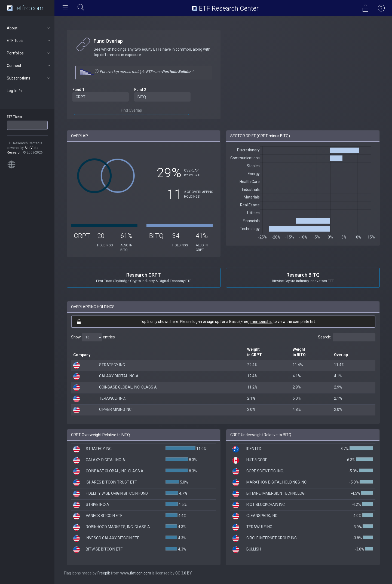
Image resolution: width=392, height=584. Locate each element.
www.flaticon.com (136, 573)
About (29, 28)
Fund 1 (78, 90)
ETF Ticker (15, 117)
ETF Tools (29, 41)
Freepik (104, 573)
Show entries (93, 337)
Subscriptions (29, 78)
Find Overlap (131, 110)
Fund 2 (140, 90)
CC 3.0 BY (184, 573)
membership (261, 322)
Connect (29, 66)
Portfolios (29, 53)
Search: (347, 337)
